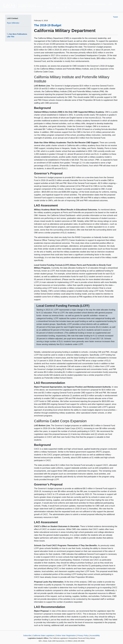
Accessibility (95, 635)
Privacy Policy (83, 635)
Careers (50, 8)
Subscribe (27, 635)
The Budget (77, 4)
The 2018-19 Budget (48, 25)
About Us (59, 8)
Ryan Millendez (13, 23)
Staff (110, 4)
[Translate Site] (66, 8)
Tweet (115, 17)
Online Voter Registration (66, 635)
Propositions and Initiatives (95, 4)
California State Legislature (44, 635)
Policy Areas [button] (52, 4)
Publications (66, 4)
